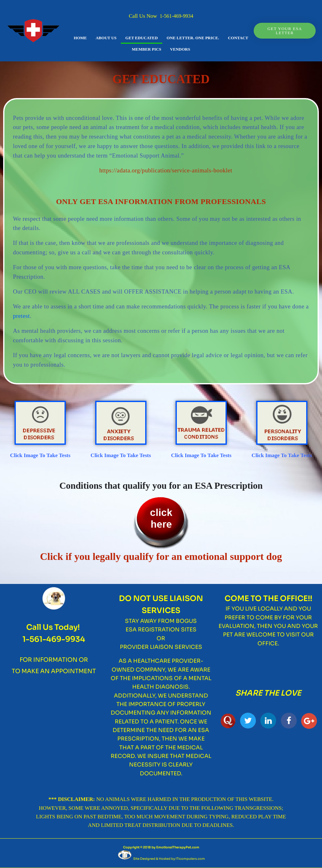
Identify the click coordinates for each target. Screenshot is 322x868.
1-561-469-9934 (176, 16)
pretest (21, 316)
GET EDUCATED (141, 38)
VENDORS (180, 49)
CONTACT (238, 38)
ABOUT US (106, 38)
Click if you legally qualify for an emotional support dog (161, 556)
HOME (80, 38)
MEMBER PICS (147, 49)
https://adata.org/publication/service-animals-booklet (166, 170)
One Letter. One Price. (193, 38)
